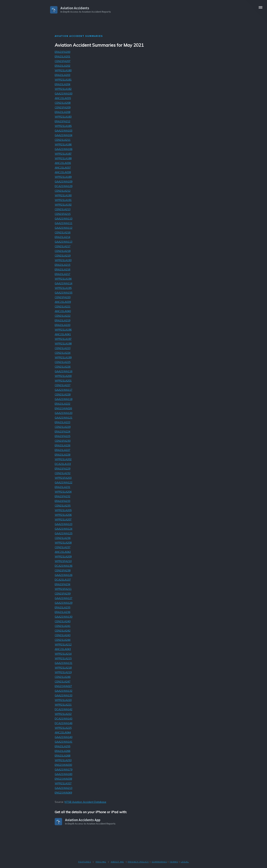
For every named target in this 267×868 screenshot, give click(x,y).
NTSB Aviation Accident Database (85, 802)
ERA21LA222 (62, 404)
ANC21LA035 (63, 98)
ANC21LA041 (63, 334)
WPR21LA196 (63, 330)
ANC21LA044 (63, 732)
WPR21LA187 (63, 154)
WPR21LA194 (63, 279)
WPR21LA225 (63, 728)
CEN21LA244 (63, 640)
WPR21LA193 (63, 260)
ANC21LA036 (63, 163)
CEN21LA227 (63, 385)
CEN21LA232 (63, 473)
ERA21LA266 (62, 751)
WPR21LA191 (63, 200)
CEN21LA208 (63, 103)
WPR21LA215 (63, 658)
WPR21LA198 (63, 344)
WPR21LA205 (63, 510)
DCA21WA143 (64, 719)
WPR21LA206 (63, 515)
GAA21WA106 (64, 149)
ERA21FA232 (62, 496)
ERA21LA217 (62, 274)
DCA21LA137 (63, 580)
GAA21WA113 (64, 242)
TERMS (174, 862)
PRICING (101, 862)
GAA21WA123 (64, 524)
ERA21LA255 (62, 746)
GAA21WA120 (64, 413)
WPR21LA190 (63, 195)
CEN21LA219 (63, 256)
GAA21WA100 (64, 94)
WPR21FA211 (63, 589)
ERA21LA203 (62, 75)
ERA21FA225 (62, 436)
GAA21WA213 (64, 788)
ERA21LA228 (62, 455)
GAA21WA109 (64, 181)
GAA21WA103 (64, 131)
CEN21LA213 (63, 209)
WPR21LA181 (63, 80)
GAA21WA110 (64, 219)
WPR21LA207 (63, 519)
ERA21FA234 (62, 584)
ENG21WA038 (63, 779)
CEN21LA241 (63, 626)
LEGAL (185, 862)
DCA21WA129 (64, 186)
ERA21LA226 (62, 445)
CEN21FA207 (63, 61)
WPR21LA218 (63, 668)
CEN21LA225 (63, 362)
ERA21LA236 (62, 612)
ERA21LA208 (62, 112)
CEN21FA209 (63, 107)
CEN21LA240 (63, 621)
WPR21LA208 (63, 543)
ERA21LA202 (62, 66)
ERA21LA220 (62, 325)
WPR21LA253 (63, 760)
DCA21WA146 (64, 723)
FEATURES (85, 862)
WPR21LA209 (63, 557)
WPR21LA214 (63, 654)
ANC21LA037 (63, 168)
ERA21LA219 (62, 320)
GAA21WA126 (64, 575)
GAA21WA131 (64, 663)
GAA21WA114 (64, 283)
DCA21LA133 (63, 464)
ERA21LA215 (62, 265)
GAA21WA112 (64, 228)
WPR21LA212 (63, 644)
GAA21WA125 (64, 533)
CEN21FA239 (63, 594)
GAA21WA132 (64, 691)
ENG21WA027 (63, 686)
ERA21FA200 (62, 52)
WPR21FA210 (63, 561)
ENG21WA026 (63, 408)
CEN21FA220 (63, 297)
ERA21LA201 (62, 56)
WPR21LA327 (63, 783)
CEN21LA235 (63, 506)
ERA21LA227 (62, 450)
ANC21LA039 (63, 302)
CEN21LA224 (63, 353)
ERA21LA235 (62, 607)
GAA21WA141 (64, 742)
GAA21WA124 (64, 529)
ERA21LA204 (62, 84)
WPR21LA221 (63, 705)
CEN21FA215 (63, 214)
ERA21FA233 (62, 501)
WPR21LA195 (63, 288)
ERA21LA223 (62, 422)
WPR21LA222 (63, 714)
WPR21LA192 (63, 205)
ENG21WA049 (63, 793)
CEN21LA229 (63, 427)
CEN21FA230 (63, 441)
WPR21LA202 (63, 459)
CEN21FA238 (63, 570)
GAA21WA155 (64, 293)
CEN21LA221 (63, 306)
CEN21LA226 (63, 367)
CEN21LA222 (63, 316)
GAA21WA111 (64, 223)
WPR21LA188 (63, 158)
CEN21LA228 (63, 394)
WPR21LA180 (63, 70)
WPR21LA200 (63, 376)
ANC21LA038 (63, 172)
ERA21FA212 (62, 121)
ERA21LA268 (62, 756)
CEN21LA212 (63, 191)
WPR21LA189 (63, 177)
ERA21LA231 (62, 487)
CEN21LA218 (63, 251)
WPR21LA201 (63, 381)
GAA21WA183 (64, 774)
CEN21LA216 (63, 232)
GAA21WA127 (64, 598)
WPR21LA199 (63, 357)
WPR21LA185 (63, 126)
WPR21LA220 (63, 700)
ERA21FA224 (62, 431)
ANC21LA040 (63, 311)
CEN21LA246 (63, 677)
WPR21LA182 (63, 89)
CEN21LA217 (63, 246)
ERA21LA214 (62, 237)
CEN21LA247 (63, 682)
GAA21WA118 (64, 399)
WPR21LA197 (63, 339)
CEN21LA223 (63, 348)
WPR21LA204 (63, 492)
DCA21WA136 (64, 566)
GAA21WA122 (64, 482)
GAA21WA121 (64, 418)
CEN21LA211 (63, 140)
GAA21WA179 (64, 769)
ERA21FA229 (62, 469)
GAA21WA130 (64, 617)
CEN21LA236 (63, 538)
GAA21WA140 (64, 737)
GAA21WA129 (64, 603)
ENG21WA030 (63, 765)
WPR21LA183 (63, 117)
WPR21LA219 (63, 672)
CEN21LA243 (63, 635)
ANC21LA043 (63, 649)
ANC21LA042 (63, 552)
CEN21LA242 (63, 631)
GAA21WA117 (64, 390)
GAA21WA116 (64, 371)
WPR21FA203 (63, 478)
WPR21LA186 (63, 144)
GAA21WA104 (64, 135)
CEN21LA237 (63, 547)
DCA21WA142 (64, 709)
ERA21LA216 (62, 269)
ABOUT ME (117, 862)
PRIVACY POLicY (138, 862)
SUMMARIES (159, 862)
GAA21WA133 (64, 695)
